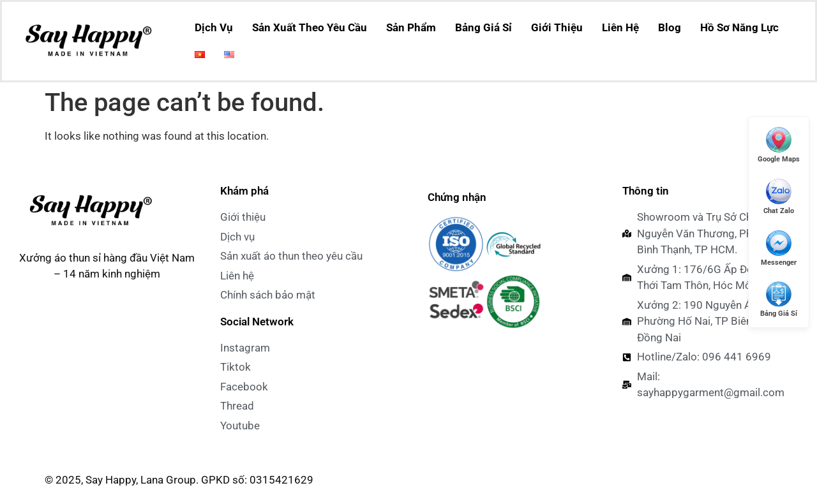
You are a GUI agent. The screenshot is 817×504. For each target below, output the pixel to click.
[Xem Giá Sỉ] (779, 299)
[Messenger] (779, 248)
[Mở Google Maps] (779, 145)
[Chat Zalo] (779, 196)
